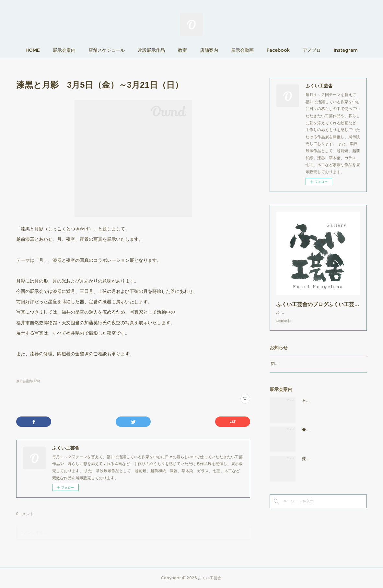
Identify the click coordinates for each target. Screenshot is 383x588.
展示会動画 (242, 50)
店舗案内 (209, 50)
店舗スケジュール (107, 50)
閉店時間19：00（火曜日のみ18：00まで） (309, 370)
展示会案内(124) (28, 381)
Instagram (346, 50)
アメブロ (312, 50)
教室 (182, 50)
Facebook (278, 50)
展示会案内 (64, 50)
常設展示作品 (151, 50)
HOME (33, 50)
